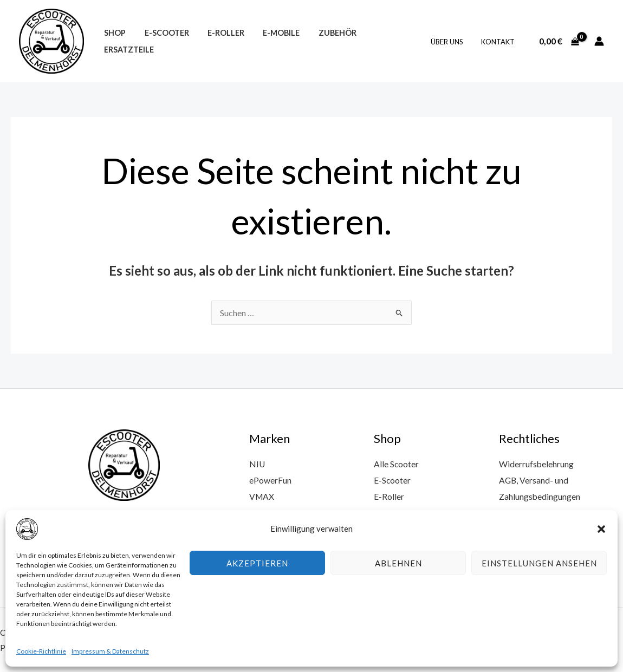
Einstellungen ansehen (539, 563)
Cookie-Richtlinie (41, 651)
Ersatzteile (383, 41)
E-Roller (218, 41)
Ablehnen (398, 563)
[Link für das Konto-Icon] (599, 41)
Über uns (452, 42)
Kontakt (499, 42)
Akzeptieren (257, 563)
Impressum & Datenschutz (110, 651)
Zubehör (324, 41)
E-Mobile (271, 41)
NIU (257, 464)
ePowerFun (270, 479)
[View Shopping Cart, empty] (559, 41)
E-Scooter (162, 41)
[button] (601, 529)
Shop (113, 41)
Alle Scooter (397, 464)
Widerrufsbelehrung (537, 464)
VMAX (262, 496)
